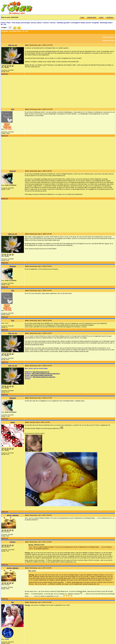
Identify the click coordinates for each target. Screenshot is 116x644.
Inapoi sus (5, 74)
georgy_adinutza (13, 515)
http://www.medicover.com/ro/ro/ (44, 377)
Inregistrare (110, 17)
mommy (13, 542)
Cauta (82, 17)
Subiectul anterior (109, 37)
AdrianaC (13, 171)
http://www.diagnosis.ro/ (41, 372)
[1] (10, 27)
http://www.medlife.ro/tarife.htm (41, 375)
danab (13, 422)
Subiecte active (92, 17)
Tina (13, 321)
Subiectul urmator (109, 41)
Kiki (13, 109)
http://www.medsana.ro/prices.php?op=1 (46, 374)
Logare (101, 17)
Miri (13, 602)
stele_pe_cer (13, 45)
